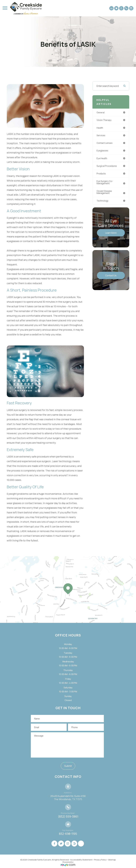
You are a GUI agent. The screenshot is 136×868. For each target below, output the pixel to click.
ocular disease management (104, 193)
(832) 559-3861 (68, 817)
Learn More (111, 234)
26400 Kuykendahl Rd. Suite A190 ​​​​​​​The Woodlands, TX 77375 (68, 798)
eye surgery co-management (105, 183)
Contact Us (111, 277)
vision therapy (104, 120)
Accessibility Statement (81, 860)
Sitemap (112, 860)
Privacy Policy (100, 860)
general (101, 113)
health (100, 128)
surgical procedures (107, 167)
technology (103, 202)
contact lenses (105, 143)
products (101, 175)
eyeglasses (102, 151)
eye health (102, 159)
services (101, 136)
